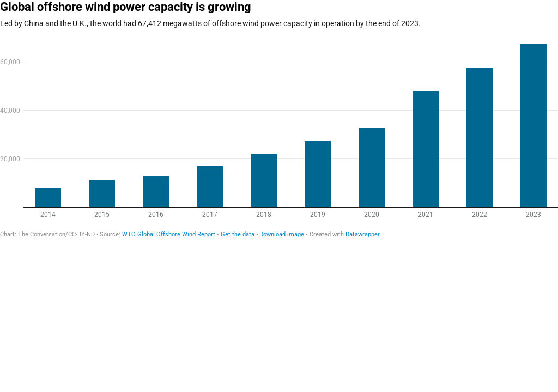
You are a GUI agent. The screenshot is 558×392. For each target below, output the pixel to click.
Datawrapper (363, 234)
